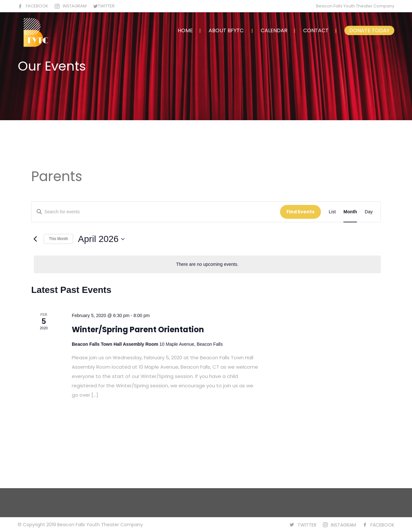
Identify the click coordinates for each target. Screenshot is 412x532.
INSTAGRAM (75, 6)
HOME (185, 30)
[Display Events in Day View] (369, 212)
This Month (58, 239)
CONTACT (316, 30)
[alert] (207, 264)
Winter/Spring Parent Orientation (138, 329)
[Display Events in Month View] (350, 212)
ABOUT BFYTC (226, 30)
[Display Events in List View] (332, 212)
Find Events (300, 212)
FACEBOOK (37, 6)
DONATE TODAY (369, 30)
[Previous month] (35, 239)
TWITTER (106, 6)
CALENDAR (274, 30)
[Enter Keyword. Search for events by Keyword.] (156, 212)
